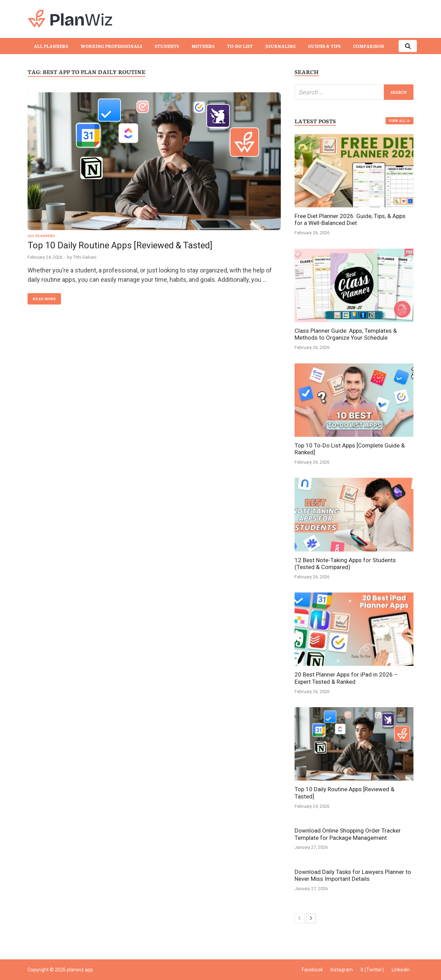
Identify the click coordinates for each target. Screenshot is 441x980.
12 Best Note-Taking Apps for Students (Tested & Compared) (345, 564)
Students (167, 46)
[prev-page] (300, 918)
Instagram (342, 970)
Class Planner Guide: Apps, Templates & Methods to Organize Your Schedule (346, 334)
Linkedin (401, 970)
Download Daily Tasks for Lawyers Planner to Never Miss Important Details (353, 875)
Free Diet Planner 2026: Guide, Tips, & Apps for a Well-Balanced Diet (350, 219)
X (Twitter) (372, 970)
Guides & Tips (324, 46)
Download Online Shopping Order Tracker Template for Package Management (348, 834)
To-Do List (240, 46)
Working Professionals (111, 46)
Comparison (369, 46)
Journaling (280, 46)
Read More (42, 297)
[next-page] (311, 918)
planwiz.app (80, 970)
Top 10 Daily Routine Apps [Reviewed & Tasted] (120, 245)
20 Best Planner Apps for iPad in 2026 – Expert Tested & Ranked (346, 678)
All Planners (51, 46)
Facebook (312, 970)
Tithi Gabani (85, 257)
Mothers (203, 46)
